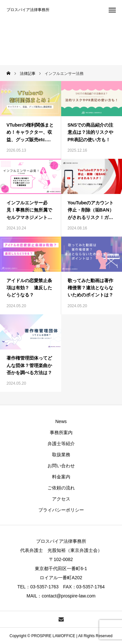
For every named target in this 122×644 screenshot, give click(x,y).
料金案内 (61, 477)
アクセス (61, 499)
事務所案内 (61, 432)
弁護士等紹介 (61, 444)
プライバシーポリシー (61, 510)
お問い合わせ (61, 466)
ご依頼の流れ (61, 488)
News (61, 421)
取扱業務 (61, 455)
